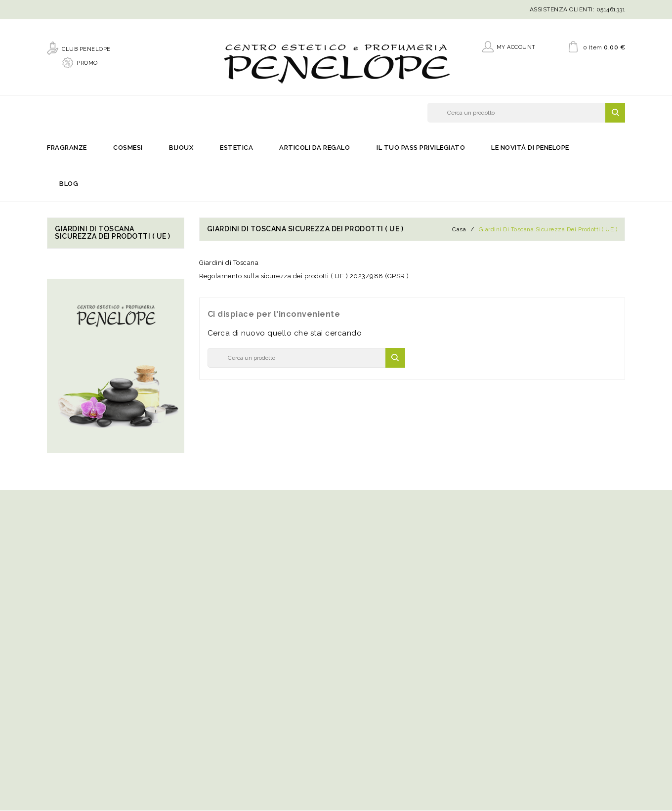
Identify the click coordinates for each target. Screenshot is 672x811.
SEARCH (615, 113)
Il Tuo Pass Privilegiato (421, 149)
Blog (69, 185)
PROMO (87, 63)
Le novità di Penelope (530, 149)
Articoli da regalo (315, 149)
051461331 (611, 9)
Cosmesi (128, 149)
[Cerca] (526, 113)
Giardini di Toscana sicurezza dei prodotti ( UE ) (113, 233)
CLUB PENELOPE (86, 49)
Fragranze (67, 149)
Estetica (236, 149)
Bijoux (181, 149)
